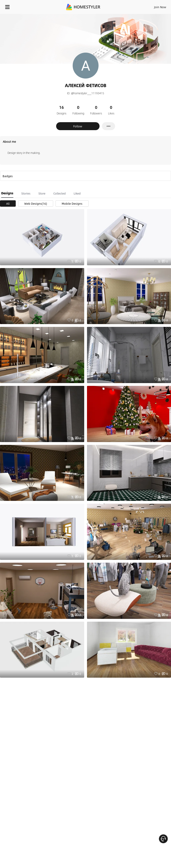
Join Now (160, 7)
